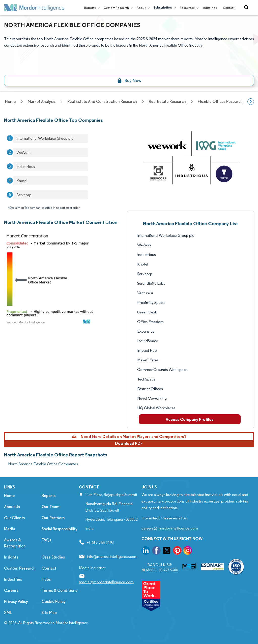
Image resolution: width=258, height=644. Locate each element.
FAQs (46, 540)
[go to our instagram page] (188, 551)
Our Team (51, 507)
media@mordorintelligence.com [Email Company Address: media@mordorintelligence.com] (106, 582)
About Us (12, 507)
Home (9, 496)
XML (8, 613)
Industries (210, 8)
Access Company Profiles (190, 419)
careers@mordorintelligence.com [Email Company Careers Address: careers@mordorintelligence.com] (170, 528)
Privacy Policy (16, 602)
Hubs (46, 579)
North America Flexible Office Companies (43, 464)
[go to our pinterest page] (177, 551)
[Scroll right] (251, 102)
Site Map (49, 613)
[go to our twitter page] (167, 551)
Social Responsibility (60, 529)
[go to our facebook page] (156, 551)
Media (10, 529)
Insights (11, 557)
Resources (188, 8)
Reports (91, 8)
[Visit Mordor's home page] (34, 8)
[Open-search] (247, 8)
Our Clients (14, 518)
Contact (229, 8)
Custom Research (117, 8)
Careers (11, 590)
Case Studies (53, 557)
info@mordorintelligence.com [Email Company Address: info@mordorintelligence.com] (112, 556)
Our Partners (53, 518)
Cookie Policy (54, 602)
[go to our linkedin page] (146, 551)
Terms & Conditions (59, 590)
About (142, 8)
